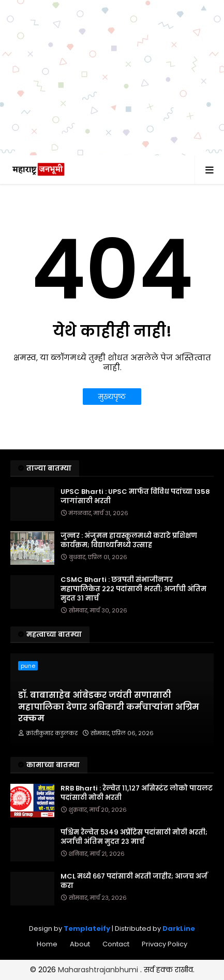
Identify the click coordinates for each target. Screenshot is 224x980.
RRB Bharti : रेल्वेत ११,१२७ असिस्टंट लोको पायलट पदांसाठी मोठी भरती (137, 793)
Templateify (87, 928)
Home (47, 944)
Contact (116, 944)
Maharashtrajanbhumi (99, 970)
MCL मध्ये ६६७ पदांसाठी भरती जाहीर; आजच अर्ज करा (134, 881)
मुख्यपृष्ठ (112, 397)
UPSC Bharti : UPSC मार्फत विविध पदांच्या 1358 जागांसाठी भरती (135, 496)
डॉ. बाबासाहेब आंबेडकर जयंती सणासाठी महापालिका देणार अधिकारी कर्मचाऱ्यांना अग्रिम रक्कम (109, 707)
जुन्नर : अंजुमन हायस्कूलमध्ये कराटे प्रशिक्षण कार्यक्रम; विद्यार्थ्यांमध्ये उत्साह (129, 540)
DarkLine (179, 928)
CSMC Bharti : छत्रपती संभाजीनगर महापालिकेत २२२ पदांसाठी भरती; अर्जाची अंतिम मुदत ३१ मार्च (133, 589)
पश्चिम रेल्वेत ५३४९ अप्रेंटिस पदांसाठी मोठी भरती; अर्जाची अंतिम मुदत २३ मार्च (134, 837)
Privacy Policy (165, 944)
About (80, 944)
